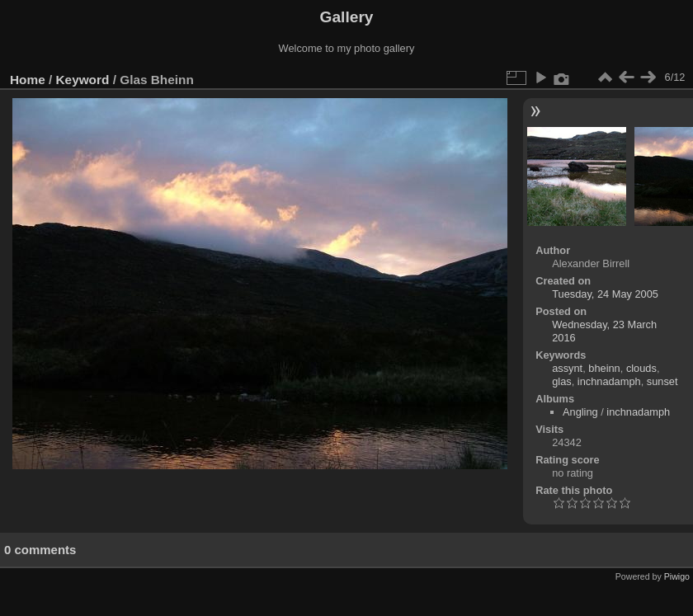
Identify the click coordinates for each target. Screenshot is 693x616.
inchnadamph (609, 381)
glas (561, 381)
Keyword (83, 80)
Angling (580, 412)
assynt (567, 368)
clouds (641, 368)
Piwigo (677, 576)
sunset (662, 381)
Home (28, 80)
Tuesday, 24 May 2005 (605, 294)
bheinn (604, 368)
